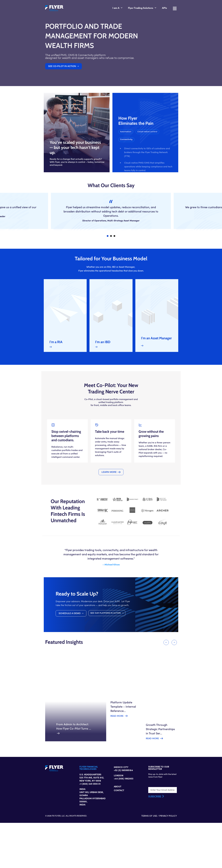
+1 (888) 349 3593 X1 (81, 834)
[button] (156, 167)
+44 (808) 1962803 (124, 831)
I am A (135, 8)
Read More (116, 759)
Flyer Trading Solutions (160, 8)
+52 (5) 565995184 (123, 823)
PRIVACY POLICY (186, 861)
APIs (182, 8)
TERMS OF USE (167, 861)
